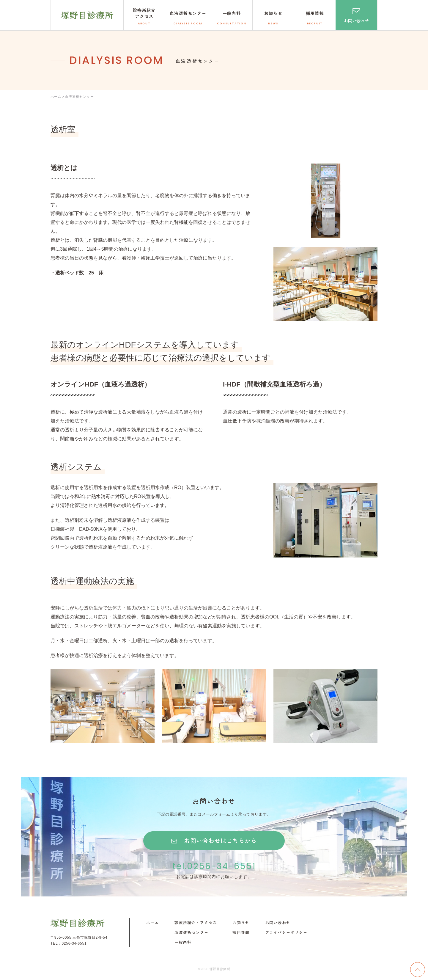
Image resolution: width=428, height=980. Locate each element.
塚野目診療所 (87, 15)
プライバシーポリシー (286, 933)
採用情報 (241, 933)
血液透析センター (191, 933)
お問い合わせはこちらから (220, 841)
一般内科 (183, 943)
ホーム (153, 923)
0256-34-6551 (74, 944)
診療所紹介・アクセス (196, 923)
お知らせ (241, 923)
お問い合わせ (356, 21)
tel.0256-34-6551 (214, 866)
